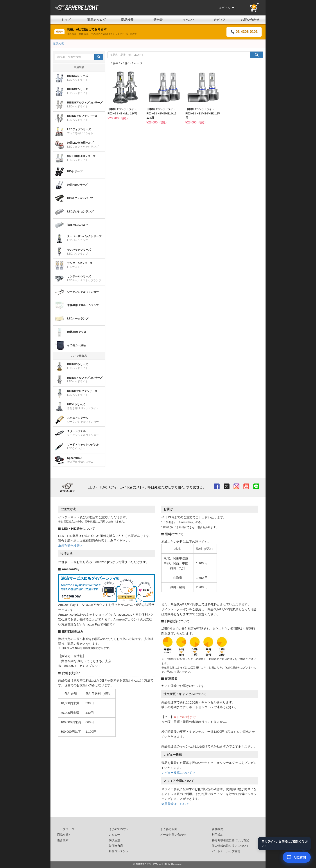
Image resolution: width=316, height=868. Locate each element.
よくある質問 (169, 829)
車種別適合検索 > (70, 546)
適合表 (158, 20)
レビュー (114, 835)
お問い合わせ (250, 20)
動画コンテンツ (119, 851)
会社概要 (217, 829)
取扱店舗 (114, 840)
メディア (219, 20)
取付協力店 (116, 846)
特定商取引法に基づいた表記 (230, 840)
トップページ (66, 829)
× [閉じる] (307, 841)
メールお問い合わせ (173, 835)
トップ (66, 20)
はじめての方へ (119, 829)
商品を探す (64, 835)
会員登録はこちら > (175, 804)
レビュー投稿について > (178, 773)
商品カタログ (97, 20)
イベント (189, 20)
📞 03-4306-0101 (244, 32)
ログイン (226, 8)
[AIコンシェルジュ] (297, 857)
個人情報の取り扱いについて (230, 846)
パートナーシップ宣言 (226, 851)
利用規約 (217, 835)
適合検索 (63, 840)
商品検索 (127, 20)
